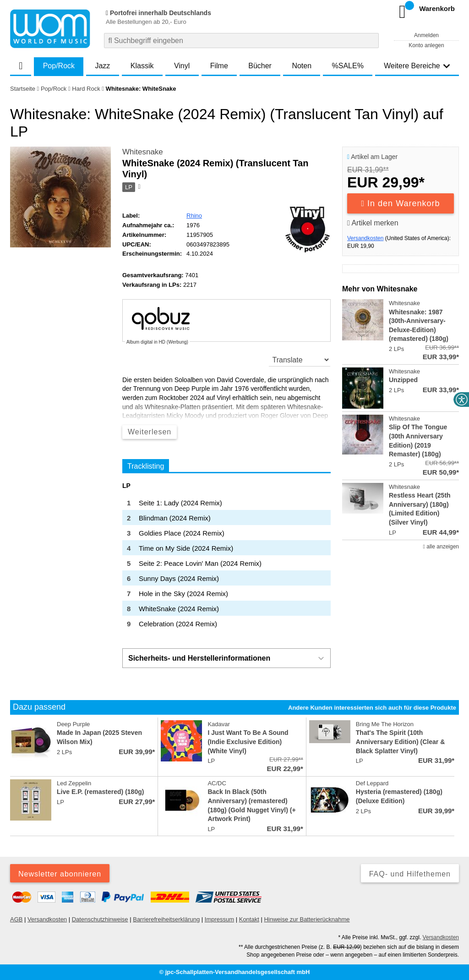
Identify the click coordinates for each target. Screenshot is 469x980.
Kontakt (249, 919)
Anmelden (426, 35)
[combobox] (241, 41)
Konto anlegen (426, 45)
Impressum (219, 919)
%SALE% (348, 66)
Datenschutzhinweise (100, 919)
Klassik (142, 66)
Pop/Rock (59, 66)
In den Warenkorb (401, 203)
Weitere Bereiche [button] (417, 66)
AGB (16, 919)
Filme (219, 66)
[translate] (300, 360)
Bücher (260, 66)
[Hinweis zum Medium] (139, 187)
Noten (302, 66)
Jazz (102, 66)
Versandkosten (365, 238)
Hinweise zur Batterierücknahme (307, 919)
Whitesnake (143, 152)
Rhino (194, 216)
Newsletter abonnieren (60, 874)
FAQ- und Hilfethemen (410, 874)
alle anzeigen (441, 547)
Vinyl (182, 66)
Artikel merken (373, 223)
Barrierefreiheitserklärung (166, 919)
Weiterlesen (150, 432)
